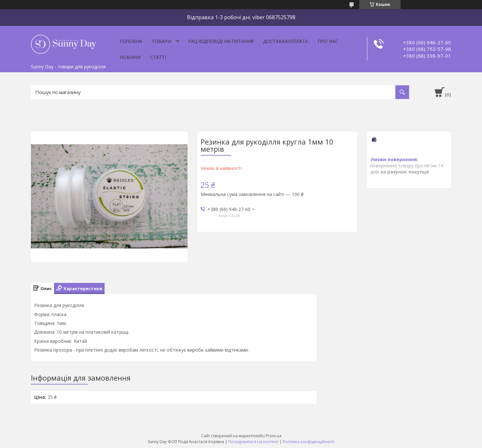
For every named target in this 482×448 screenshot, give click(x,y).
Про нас (328, 41)
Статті (158, 57)
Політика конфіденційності (309, 442)
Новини (130, 57)
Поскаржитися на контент (253, 442)
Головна (131, 41)
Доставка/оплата (286, 41)
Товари (161, 41)
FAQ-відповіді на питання (221, 41)
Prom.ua (274, 436)
